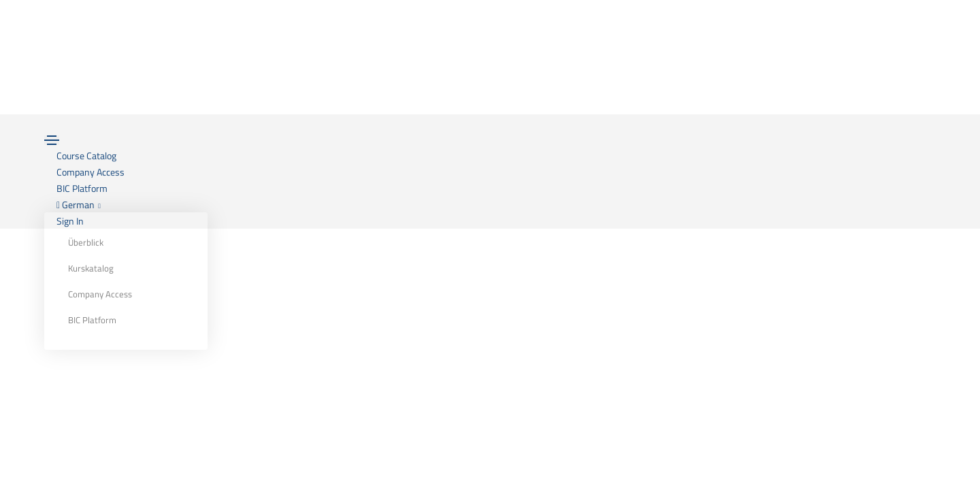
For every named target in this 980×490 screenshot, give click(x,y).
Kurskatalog (91, 268)
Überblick (86, 242)
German (79, 205)
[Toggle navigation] (52, 140)
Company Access (100, 294)
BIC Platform (92, 320)
